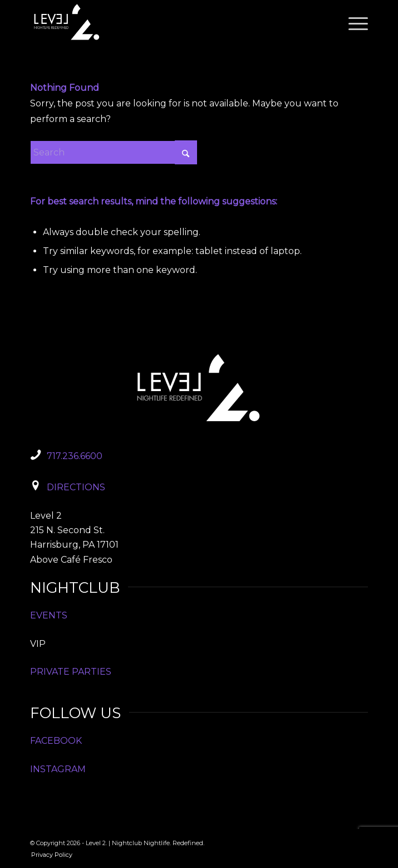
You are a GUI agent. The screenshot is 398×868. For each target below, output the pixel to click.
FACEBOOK (56, 741)
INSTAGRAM (58, 769)
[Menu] (353, 22)
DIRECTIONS (76, 487)
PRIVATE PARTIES (71, 672)
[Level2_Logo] (165, 22)
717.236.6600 (75, 456)
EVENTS (49, 615)
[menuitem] (353, 22)
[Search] (114, 152)
